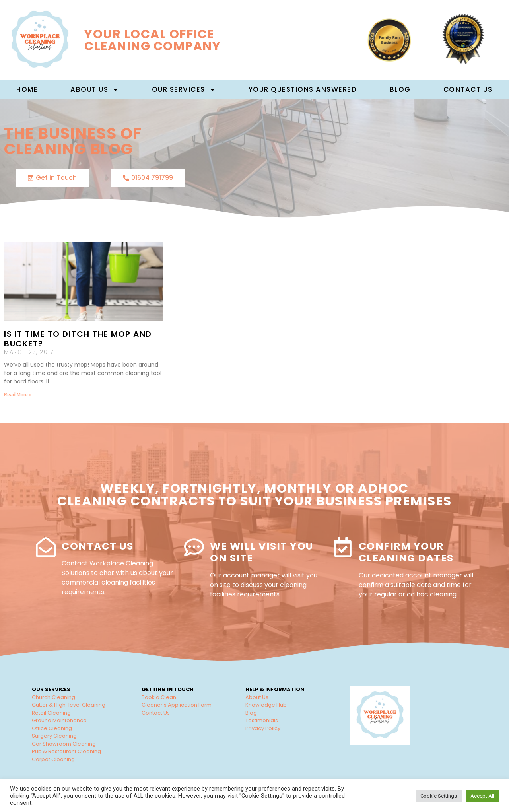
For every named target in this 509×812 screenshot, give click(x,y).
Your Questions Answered (303, 89)
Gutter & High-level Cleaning (69, 705)
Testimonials (262, 720)
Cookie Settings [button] (439, 796)
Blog (400, 89)
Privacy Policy (263, 728)
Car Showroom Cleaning (64, 744)
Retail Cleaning (51, 713)
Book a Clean (159, 697)
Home (27, 89)
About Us (257, 697)
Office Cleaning (52, 728)
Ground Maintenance (59, 720)
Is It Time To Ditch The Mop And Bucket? (78, 339)
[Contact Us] (46, 547)
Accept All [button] (482, 796)
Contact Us (468, 89)
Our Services (184, 90)
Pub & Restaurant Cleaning (66, 751)
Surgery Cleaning (54, 736)
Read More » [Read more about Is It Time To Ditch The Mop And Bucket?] (18, 395)
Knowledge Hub (266, 705)
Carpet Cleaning (53, 759)
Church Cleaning (53, 697)
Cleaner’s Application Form (177, 705)
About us (95, 90)
